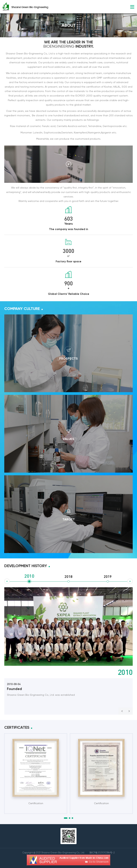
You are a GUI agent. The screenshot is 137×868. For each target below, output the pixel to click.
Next (129, 711)
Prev (122, 711)
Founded (14, 689)
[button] (66, 818)
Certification (36, 803)
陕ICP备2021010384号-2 (102, 853)
